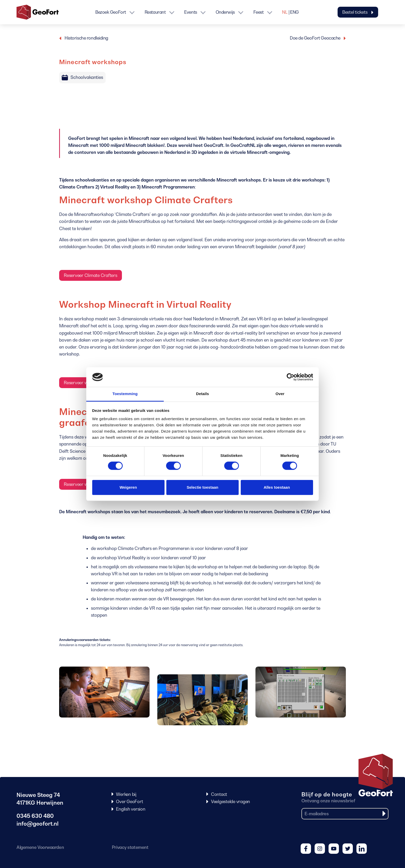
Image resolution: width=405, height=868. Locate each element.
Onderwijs (225, 12)
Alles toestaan (277, 487)
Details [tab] (202, 394)
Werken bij (126, 794)
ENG (294, 12)
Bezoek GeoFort (111, 12)
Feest (259, 12)
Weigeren (128, 487)
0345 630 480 (35, 816)
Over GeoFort (129, 802)
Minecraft (139, 138)
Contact (219, 794)
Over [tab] (280, 394)
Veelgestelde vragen (231, 802)
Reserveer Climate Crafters (91, 275)
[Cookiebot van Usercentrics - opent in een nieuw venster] (290, 377)
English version (131, 809)
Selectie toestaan (203, 487)
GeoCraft (214, 145)
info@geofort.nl (38, 824)
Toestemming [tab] (125, 394)
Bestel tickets (358, 12)
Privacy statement (130, 847)
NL (285, 12)
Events (190, 12)
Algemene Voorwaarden (40, 847)
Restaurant (155, 12)
